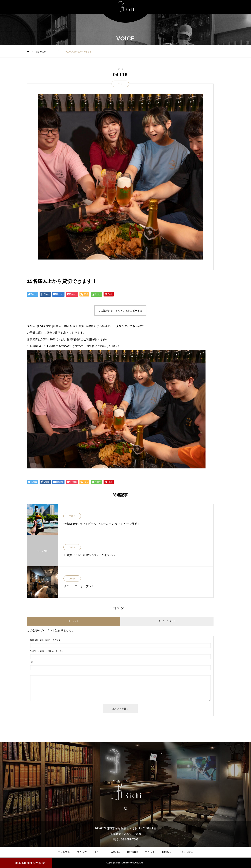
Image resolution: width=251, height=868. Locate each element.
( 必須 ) (45, 640)
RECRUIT (133, 852)
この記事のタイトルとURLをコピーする (120, 311)
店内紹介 (115, 852)
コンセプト (64, 852)
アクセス (150, 852)
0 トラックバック (167, 621)
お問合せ (167, 852)
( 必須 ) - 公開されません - (46, 651)
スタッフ (82, 852)
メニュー (99, 852)
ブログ (120, 84)
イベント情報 (186, 852)
